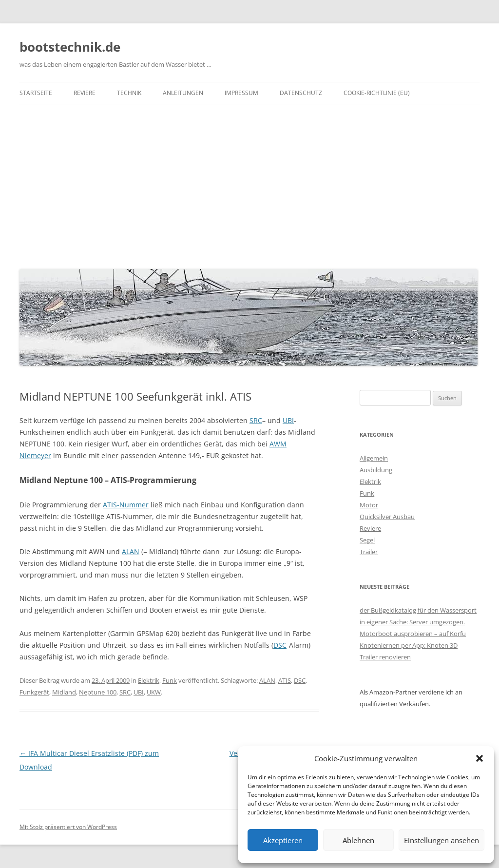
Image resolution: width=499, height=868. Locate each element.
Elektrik (149, 680)
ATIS (285, 680)
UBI (288, 420)
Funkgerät (34, 692)
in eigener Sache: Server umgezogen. (412, 622)
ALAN (131, 551)
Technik (129, 93)
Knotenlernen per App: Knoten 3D (409, 645)
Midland (64, 692)
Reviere (85, 93)
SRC (256, 420)
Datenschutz (301, 93)
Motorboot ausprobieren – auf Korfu (413, 634)
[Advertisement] (249, 184)
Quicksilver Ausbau (387, 517)
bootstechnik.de (70, 47)
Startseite (36, 93)
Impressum (241, 93)
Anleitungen (183, 93)
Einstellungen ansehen (441, 840)
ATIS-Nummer (126, 505)
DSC (280, 645)
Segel (367, 540)
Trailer (369, 552)
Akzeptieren (283, 840)
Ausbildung (376, 470)
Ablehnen (358, 840)
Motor (369, 505)
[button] (480, 758)
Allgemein (374, 458)
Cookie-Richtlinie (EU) (377, 93)
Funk (170, 680)
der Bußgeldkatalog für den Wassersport (418, 610)
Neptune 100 (98, 692)
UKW (154, 692)
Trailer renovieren (385, 657)
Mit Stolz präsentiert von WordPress (68, 827)
